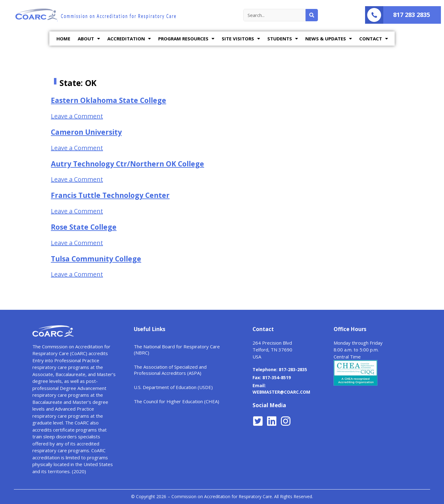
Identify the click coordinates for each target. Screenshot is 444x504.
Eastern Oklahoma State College (109, 100)
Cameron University (86, 132)
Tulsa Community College (96, 259)
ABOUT (89, 39)
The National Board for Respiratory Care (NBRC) (177, 350)
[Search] (312, 15)
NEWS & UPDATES (329, 39)
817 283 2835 (412, 15)
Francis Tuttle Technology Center (110, 195)
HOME (63, 39)
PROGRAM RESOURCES (186, 39)
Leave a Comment (77, 116)
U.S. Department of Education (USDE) (173, 387)
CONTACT (374, 39)
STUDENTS (283, 39)
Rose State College (84, 227)
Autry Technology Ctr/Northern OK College (127, 164)
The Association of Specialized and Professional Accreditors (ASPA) (170, 370)
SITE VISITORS (241, 39)
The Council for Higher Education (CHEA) (177, 401)
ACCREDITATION (129, 39)
